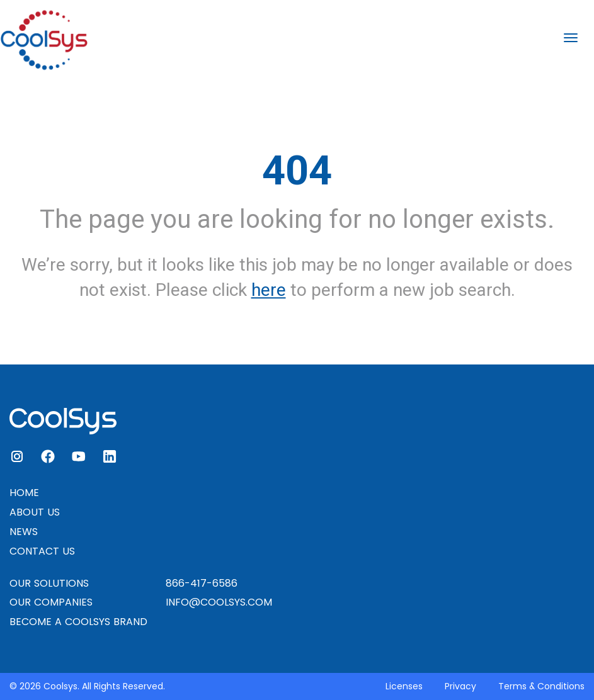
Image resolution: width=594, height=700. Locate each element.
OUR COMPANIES (51, 602)
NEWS (24, 532)
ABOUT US (35, 512)
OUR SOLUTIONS (49, 583)
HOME (24, 493)
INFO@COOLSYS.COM (219, 602)
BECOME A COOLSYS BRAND (78, 622)
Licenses (404, 686)
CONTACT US (42, 551)
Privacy (460, 686)
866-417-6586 (202, 583)
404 (297, 171)
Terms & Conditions (541, 686)
